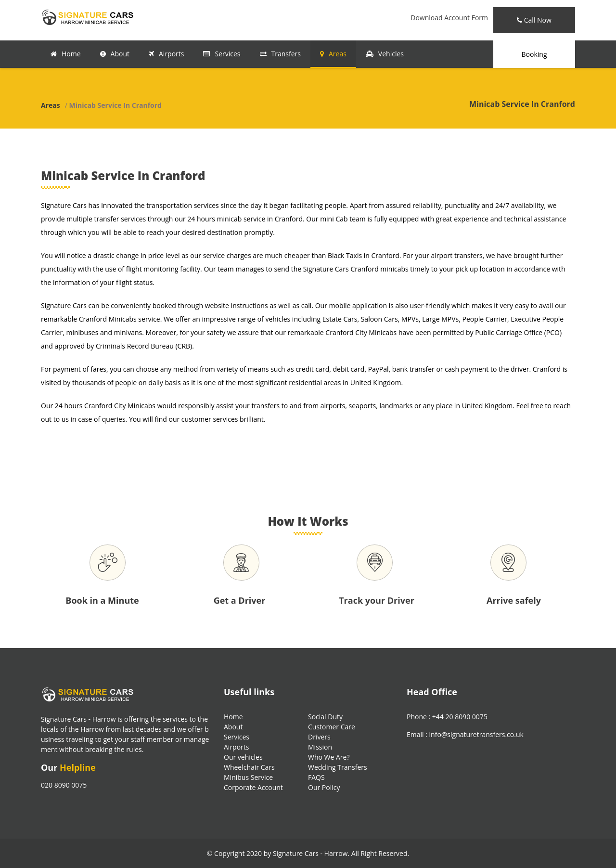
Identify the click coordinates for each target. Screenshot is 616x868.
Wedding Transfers (338, 767)
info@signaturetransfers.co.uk (476, 734)
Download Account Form (449, 18)
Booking (534, 54)
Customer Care (332, 727)
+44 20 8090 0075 (460, 717)
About (115, 54)
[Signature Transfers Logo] (89, 17)
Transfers (280, 54)
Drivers (319, 737)
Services (222, 54)
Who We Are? (329, 757)
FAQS (316, 777)
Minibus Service (248, 777)
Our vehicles (243, 757)
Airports (166, 54)
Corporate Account (253, 787)
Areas (333, 54)
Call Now (534, 20)
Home (66, 54)
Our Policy (324, 787)
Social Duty (325, 717)
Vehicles (385, 54)
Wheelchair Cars (249, 767)
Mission (320, 747)
